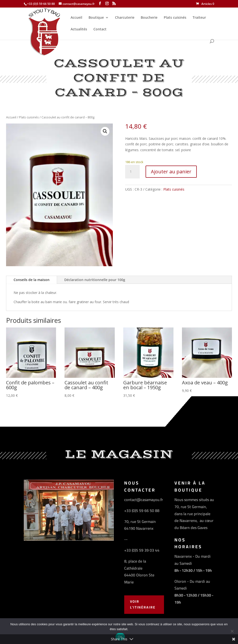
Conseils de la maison (32, 280)
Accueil (76, 18)
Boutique (96, 18)
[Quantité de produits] (132, 172)
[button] (105, 131)
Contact (100, 29)
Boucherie (149, 18)
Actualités (79, 29)
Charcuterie (125, 18)
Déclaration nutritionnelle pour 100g (95, 280)
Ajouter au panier (171, 172)
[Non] (232, 631)
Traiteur (199, 18)
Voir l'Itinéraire (143, 604)
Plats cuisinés (175, 18)
